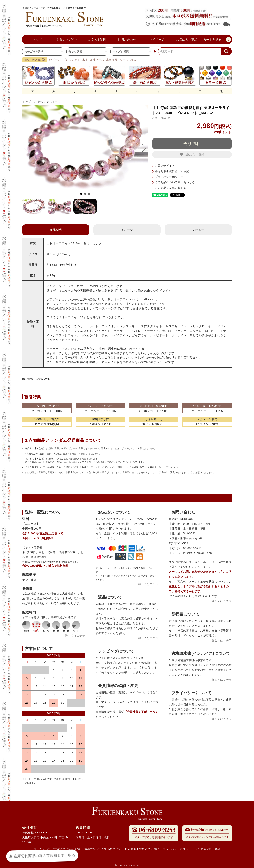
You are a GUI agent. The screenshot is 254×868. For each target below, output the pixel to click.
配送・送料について (88, 849)
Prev (28, 148)
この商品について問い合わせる (175, 182)
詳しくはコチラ (75, 636)
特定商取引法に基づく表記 (172, 171)
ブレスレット (71, 60)
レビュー (198, 230)
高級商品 (112, 60)
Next (142, 148)
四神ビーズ (97, 60)
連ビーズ (55, 60)
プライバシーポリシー (169, 177)
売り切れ (192, 144)
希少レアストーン (49, 102)
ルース (124, 60)
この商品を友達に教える (171, 188)
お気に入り (189, 154)
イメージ (127, 230)
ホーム (38, 849)
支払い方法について (59, 849)
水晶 (85, 60)
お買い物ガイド (165, 166)
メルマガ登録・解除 (208, 849)
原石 (133, 60)
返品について (113, 849)
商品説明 (56, 230)
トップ (27, 102)
